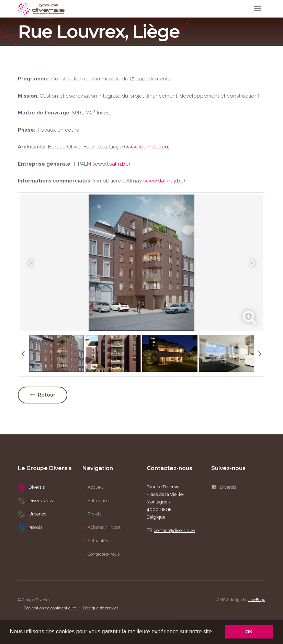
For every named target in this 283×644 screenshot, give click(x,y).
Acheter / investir (105, 527)
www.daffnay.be (164, 181)
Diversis (224, 487)
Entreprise (98, 501)
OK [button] (249, 632)
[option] (141, 263)
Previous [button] (30, 263)
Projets (94, 514)
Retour (43, 395)
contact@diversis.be (171, 530)
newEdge (257, 600)
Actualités (98, 541)
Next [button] (253, 263)
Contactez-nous (104, 554)
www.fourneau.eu (147, 147)
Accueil (95, 487)
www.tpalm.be (111, 164)
